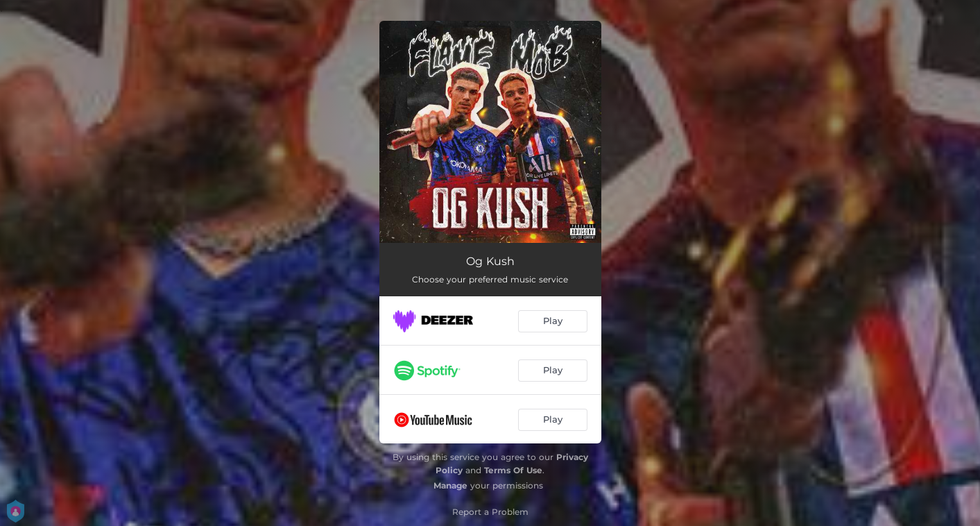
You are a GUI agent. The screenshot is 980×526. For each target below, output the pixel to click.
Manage (450, 485)
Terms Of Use (513, 470)
